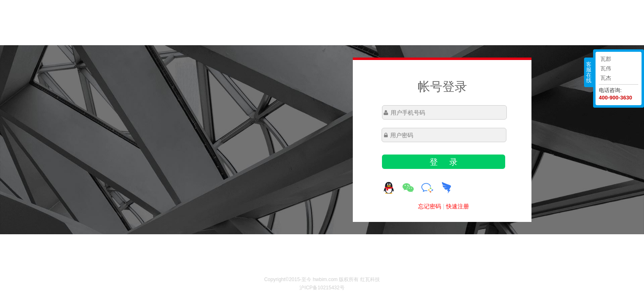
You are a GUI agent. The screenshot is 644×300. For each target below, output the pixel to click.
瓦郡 (606, 59)
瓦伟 (606, 68)
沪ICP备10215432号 (322, 288)
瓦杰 (606, 78)
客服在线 (589, 72)
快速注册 (458, 206)
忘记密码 (430, 206)
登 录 (444, 162)
